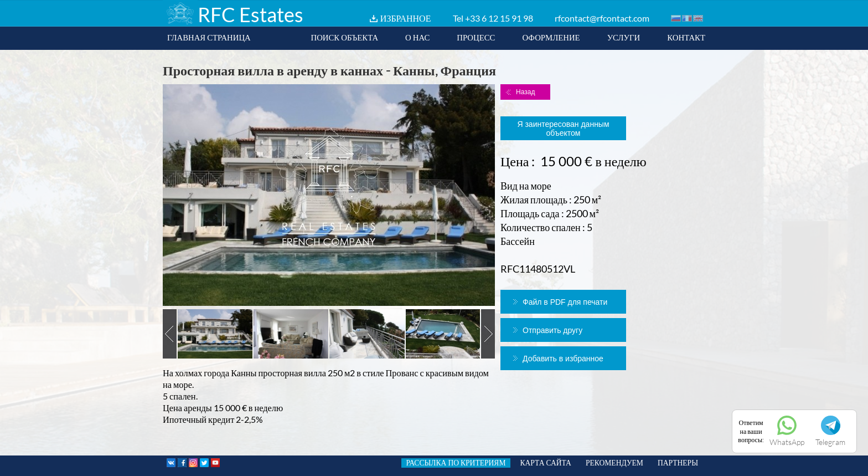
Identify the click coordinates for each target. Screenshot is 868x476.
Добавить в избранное (563, 359)
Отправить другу (552, 330)
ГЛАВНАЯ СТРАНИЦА (209, 37)
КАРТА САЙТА (546, 463)
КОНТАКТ (686, 37)
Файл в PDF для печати (565, 302)
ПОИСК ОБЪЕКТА (344, 37)
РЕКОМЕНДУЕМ (614, 463)
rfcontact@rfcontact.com (602, 18)
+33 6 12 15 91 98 (499, 18)
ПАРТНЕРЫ (678, 463)
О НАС (417, 37)
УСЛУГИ (624, 37)
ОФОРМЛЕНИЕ (551, 37)
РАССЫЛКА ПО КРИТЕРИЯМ (456, 463)
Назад (525, 92)
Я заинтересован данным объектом (563, 129)
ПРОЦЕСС (476, 37)
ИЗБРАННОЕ (406, 18)
